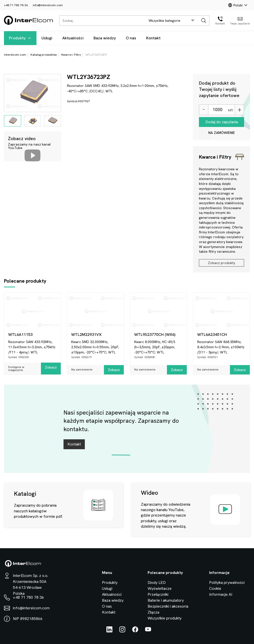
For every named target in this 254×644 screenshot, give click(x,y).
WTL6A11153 (20, 334)
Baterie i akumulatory (166, 600)
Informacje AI (221, 594)
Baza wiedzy (105, 38)
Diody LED (157, 582)
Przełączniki (158, 594)
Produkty (20, 38)
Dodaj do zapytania (222, 122)
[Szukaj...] (101, 21)
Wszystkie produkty (165, 618)
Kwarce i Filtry (71, 55)
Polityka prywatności (227, 582)
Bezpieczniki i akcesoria (168, 606)
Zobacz (51, 367)
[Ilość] (217, 110)
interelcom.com (15, 55)
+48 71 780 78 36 (16, 5)
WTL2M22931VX (86, 334)
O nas (131, 38)
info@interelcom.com (48, 5)
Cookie (215, 588)
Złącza (153, 612)
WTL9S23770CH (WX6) (155, 334)
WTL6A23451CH (212, 334)
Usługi (47, 38)
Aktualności (73, 38)
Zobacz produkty (222, 263)
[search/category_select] (172, 21)
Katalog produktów (44, 55)
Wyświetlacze (160, 588)
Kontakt (153, 38)
